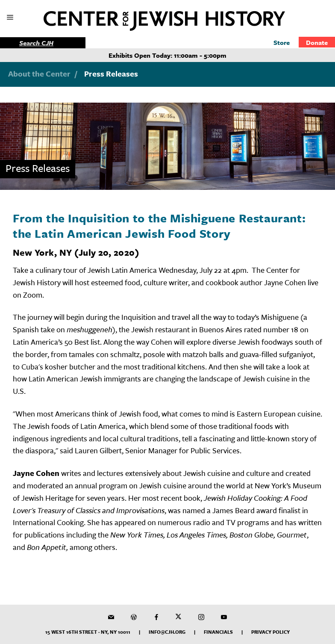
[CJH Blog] (134, 617)
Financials (218, 632)
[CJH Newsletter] (111, 617)
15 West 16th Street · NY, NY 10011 (88, 632)
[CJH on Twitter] (179, 617)
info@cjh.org (167, 632)
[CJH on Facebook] (156, 617)
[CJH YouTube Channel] (224, 617)
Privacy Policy (270, 632)
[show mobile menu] (11, 18)
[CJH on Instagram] (201, 617)
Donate (317, 42)
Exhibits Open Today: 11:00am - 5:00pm (167, 55)
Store (282, 42)
